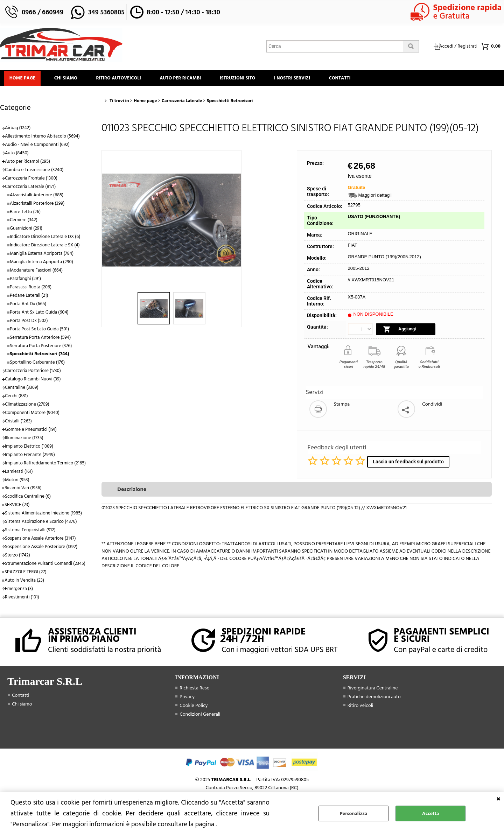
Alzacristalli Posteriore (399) (37, 205)
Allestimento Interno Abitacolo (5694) (42, 139)
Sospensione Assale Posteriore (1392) (41, 549)
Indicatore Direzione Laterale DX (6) (45, 239)
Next (237, 222)
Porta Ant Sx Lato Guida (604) (39, 314)
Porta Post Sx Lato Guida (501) (39, 331)
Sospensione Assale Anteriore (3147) (40, 541)
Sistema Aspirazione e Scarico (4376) (41, 524)
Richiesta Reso (194, 690)
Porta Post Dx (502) (29, 323)
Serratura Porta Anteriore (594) (40, 339)
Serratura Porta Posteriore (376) (41, 348)
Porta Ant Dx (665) (28, 306)
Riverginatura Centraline (373, 690)
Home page (24, 79)
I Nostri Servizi (305, 79)
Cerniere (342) (24, 222)
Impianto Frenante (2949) (30, 457)
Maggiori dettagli (375, 198)
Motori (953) (17, 482)
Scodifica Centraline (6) (28, 499)
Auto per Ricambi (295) (27, 164)
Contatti (355, 79)
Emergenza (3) (19, 591)
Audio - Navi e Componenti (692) (37, 147)
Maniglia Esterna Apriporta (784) (42, 256)
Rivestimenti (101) (22, 599)
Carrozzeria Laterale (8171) (30, 189)
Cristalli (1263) (18, 423)
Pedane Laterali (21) (29, 298)
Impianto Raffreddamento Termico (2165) (45, 465)
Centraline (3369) (22, 390)
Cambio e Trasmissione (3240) (34, 172)
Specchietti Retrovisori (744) (39, 356)
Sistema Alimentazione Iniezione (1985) (43, 515)
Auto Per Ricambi (188, 79)
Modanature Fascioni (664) (36, 273)
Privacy (187, 699)
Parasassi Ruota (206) (31, 289)
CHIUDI (498, 799)
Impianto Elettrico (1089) (29, 448)
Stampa (342, 407)
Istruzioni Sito (248, 79)
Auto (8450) (17, 155)
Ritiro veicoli (360, 707)
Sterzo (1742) (17, 557)
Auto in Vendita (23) (24, 582)
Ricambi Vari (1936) (23, 490)
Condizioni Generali (200, 716)
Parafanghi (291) (25, 281)
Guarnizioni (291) (26, 231)
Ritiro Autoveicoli (124, 79)
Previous (106, 222)
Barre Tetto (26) (25, 214)
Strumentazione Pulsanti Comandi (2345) (45, 566)
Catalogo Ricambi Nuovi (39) (33, 381)
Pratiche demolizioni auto (374, 699)
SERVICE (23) (17, 507)
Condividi (432, 407)
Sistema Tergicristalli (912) (30, 532)
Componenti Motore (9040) (32, 415)
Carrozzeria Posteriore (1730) (33, 373)
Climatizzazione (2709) (27, 407)
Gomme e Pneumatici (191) (31, 432)
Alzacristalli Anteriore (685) (37, 197)
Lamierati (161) (19, 473)
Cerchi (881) (16, 398)
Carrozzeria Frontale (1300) (31, 180)
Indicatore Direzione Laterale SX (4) (45, 247)
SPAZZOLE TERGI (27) (26, 574)
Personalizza (353, 813)
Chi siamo (69, 79)
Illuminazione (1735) (24, 440)
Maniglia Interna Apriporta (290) (41, 264)
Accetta (430, 813)
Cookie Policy (194, 707)
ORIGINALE (360, 236)
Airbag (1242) (18, 130)
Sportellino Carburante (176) (37, 365)
